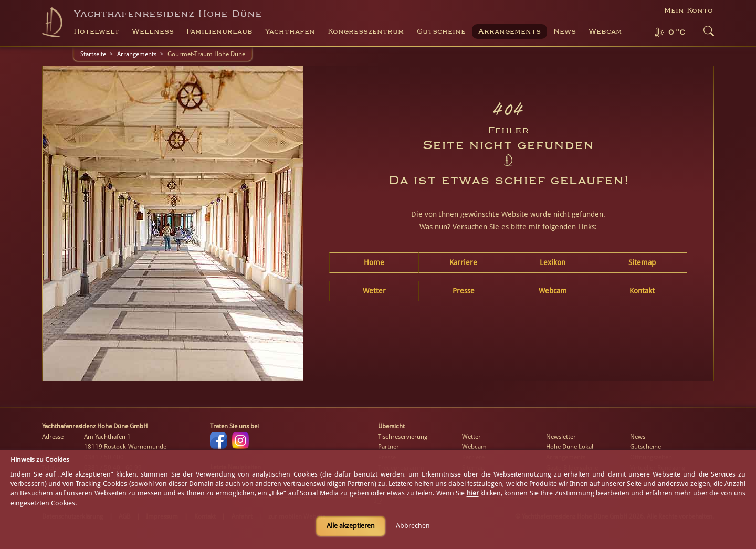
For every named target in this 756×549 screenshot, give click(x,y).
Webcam (605, 31)
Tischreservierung (403, 437)
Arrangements (510, 31)
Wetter (374, 291)
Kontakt (642, 291)
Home (374, 262)
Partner (388, 447)
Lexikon (553, 262)
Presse (464, 291)
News (565, 31)
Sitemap (642, 262)
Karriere (463, 262)
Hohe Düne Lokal (570, 447)
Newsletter (561, 437)
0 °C (677, 33)
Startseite (93, 54)
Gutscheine (645, 447)
